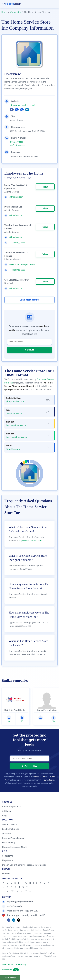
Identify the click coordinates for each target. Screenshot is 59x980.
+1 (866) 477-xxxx (17, 243)
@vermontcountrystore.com (22, 265)
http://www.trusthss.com (21, 105)
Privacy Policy (20, 965)
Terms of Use (39, 777)
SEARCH (30, 350)
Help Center (8, 860)
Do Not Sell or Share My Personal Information (24, 865)
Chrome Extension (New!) (14, 847)
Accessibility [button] (10, 970)
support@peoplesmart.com (18, 902)
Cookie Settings (10, 977)
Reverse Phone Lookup (13, 838)
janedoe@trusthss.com (17, 425)
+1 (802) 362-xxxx (17, 270)
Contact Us (7, 856)
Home (4, 12)
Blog (4, 816)
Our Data (7, 834)
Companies (16, 12)
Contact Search (10, 824)
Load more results (30, 300)
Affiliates (6, 811)
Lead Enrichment (10, 829)
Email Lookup (9, 843)
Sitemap (6, 874)
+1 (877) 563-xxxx (18, 145)
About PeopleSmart (12, 807)
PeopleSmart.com (47, 780)
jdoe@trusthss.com (15, 402)
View (45, 187)
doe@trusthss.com (15, 413)
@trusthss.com (16, 197)
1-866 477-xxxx (17, 142)
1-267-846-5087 (12, 906)
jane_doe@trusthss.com (17, 437)
